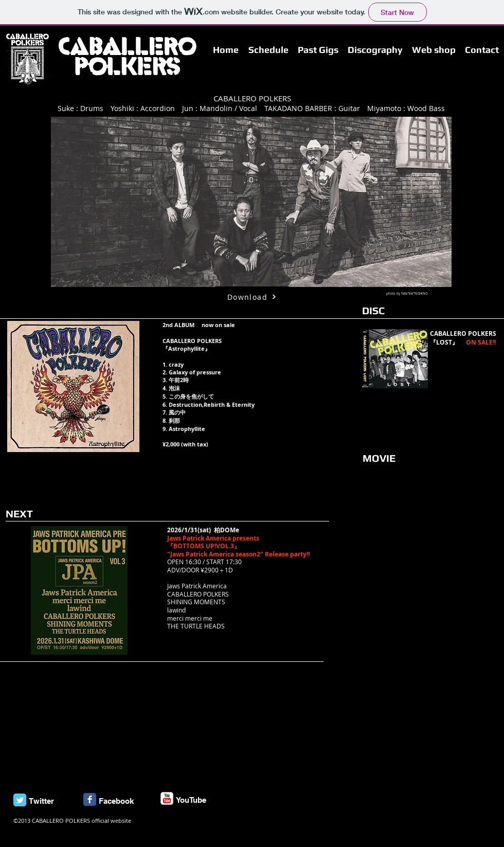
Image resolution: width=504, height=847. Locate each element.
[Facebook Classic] (90, 799)
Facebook (116, 801)
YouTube (191, 800)
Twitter (41, 801)
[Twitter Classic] (20, 800)
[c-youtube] (167, 798)
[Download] (252, 297)
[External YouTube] (433, 529)
